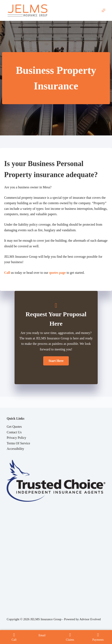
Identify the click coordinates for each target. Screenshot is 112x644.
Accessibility (15, 449)
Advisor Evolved (90, 619)
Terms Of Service (18, 443)
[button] (56, 361)
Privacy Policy (16, 438)
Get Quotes (14, 427)
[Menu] (103, 10)
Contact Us (14, 432)
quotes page (57, 273)
